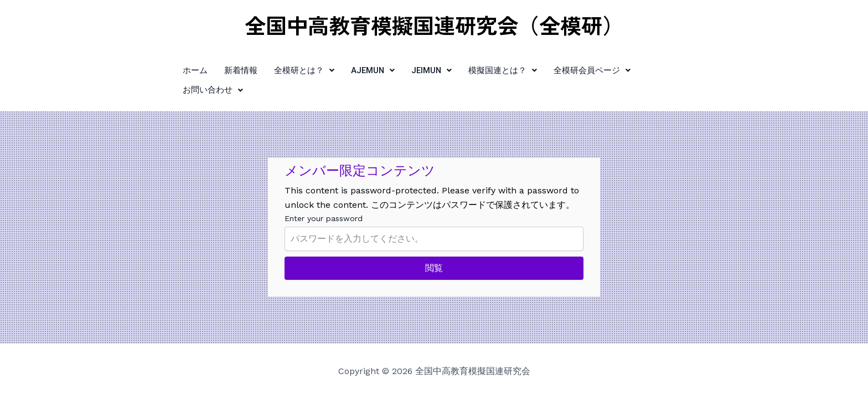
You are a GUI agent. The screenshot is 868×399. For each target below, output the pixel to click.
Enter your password (324, 198)
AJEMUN (361, 70)
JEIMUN (421, 70)
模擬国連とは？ (492, 70)
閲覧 (434, 248)
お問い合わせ (667, 70)
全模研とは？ (293, 70)
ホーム (184, 70)
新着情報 (229, 70)
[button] (293, 70)
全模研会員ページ (582, 70)
